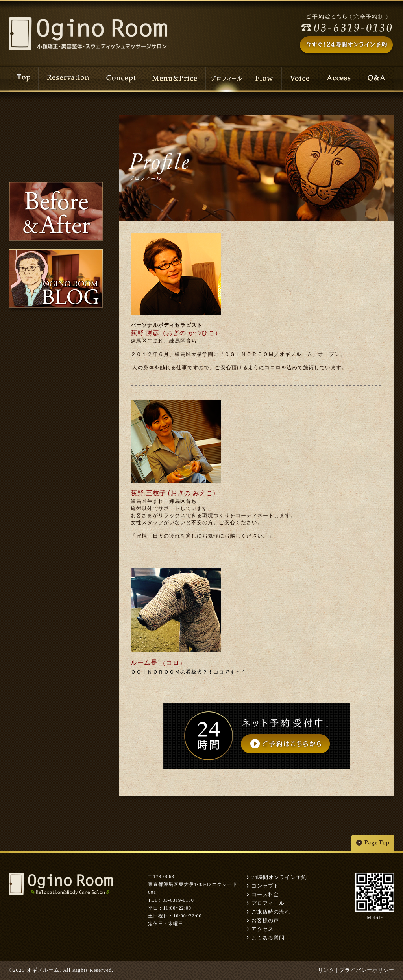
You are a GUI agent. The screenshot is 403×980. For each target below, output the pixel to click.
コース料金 (265, 894)
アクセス (263, 929)
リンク (326, 970)
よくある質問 (268, 938)
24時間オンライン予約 (279, 877)
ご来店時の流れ (271, 912)
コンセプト (265, 886)
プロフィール (268, 903)
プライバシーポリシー (367, 970)
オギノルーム (43, 970)
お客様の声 (265, 920)
